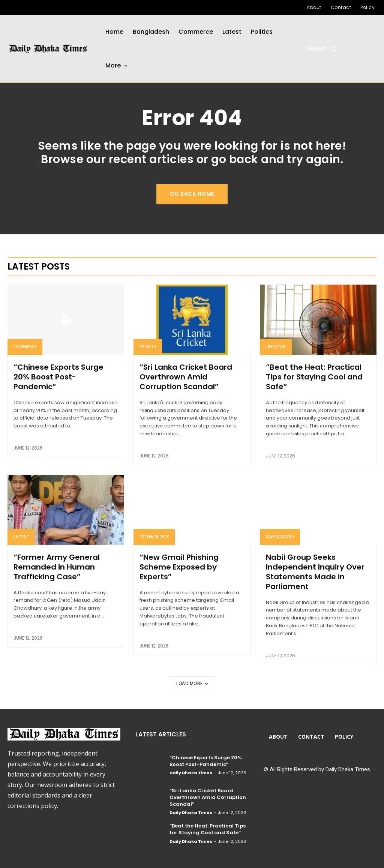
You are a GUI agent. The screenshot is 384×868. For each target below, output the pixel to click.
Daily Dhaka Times (191, 773)
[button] (322, 49)
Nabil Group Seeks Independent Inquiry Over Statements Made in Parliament (315, 572)
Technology (154, 537)
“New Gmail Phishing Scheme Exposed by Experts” (179, 567)
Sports (148, 347)
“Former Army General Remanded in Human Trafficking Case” (57, 567)
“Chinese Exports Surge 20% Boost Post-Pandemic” (58, 377)
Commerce (25, 347)
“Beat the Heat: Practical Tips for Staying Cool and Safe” (314, 377)
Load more (192, 683)
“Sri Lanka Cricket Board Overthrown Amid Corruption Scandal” (186, 377)
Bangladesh (280, 537)
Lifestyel (276, 347)
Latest (21, 537)
